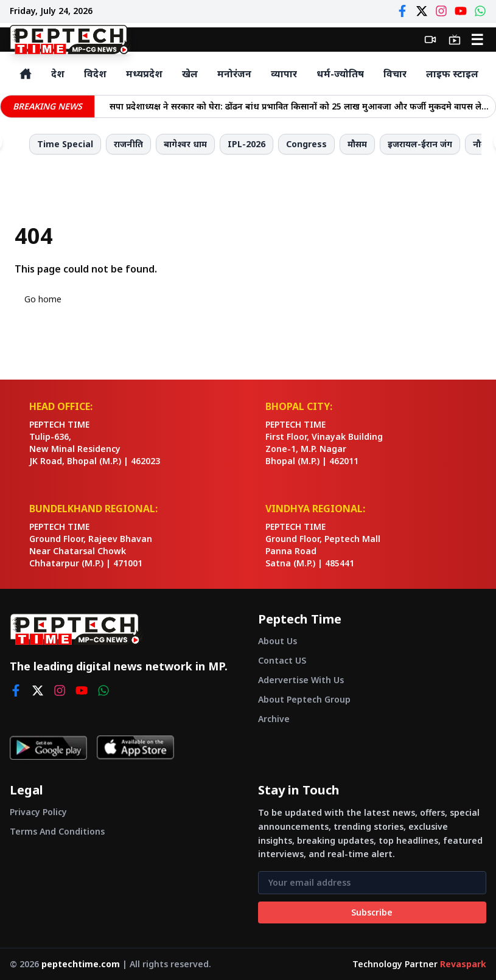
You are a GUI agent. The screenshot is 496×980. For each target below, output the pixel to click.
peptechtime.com (81, 964)
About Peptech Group (304, 699)
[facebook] (16, 690)
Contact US (282, 660)
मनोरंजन (234, 74)
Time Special (65, 144)
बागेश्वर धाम (185, 144)
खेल (190, 74)
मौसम (357, 144)
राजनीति (128, 144)
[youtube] (82, 690)
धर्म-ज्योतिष (340, 74)
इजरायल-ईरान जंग (420, 144)
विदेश (95, 74)
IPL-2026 (246, 144)
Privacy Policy (38, 812)
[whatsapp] (103, 690)
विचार (395, 74)
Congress (306, 144)
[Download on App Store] (135, 748)
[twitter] (38, 690)
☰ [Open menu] (477, 39)
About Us (278, 641)
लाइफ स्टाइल (452, 74)
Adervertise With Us (301, 680)
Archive (274, 719)
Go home (43, 299)
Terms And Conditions (57, 831)
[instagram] (60, 690)
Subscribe (372, 912)
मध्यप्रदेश (144, 74)
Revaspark (463, 964)
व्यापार (284, 74)
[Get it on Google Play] (48, 748)
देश (58, 74)
